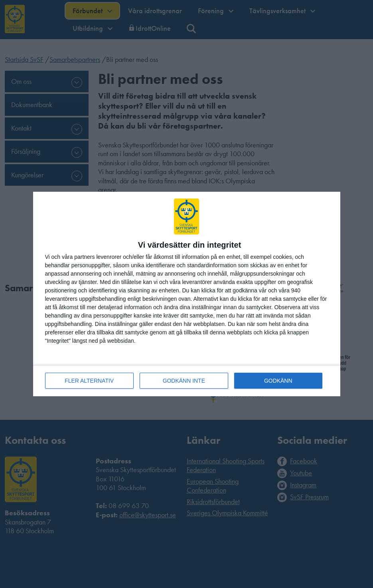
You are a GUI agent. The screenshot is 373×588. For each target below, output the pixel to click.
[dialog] (187, 294)
